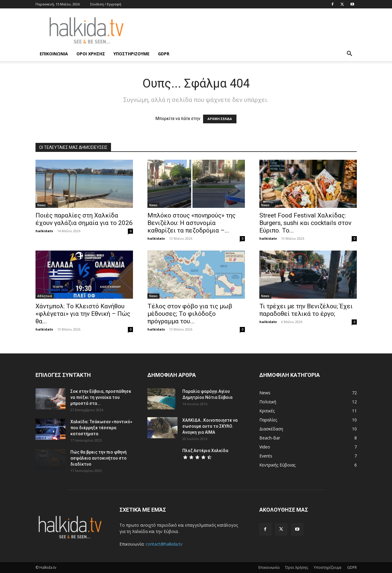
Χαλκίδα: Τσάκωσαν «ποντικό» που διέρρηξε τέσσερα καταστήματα (101, 428)
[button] (350, 54)
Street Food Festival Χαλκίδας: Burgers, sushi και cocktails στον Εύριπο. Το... (305, 223)
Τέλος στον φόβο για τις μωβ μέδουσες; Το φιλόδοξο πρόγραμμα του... (190, 314)
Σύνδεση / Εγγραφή (106, 4)
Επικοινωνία (54, 54)
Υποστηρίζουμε (131, 54)
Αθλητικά (45, 296)
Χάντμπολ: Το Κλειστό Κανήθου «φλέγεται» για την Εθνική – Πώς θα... (83, 314)
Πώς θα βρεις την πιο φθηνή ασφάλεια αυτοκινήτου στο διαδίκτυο (99, 458)
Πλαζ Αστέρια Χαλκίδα (205, 451)
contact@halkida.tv (164, 544)
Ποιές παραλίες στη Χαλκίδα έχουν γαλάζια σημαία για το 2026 (84, 219)
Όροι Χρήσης (91, 54)
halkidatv (44, 231)
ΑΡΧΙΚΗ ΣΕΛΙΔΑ (220, 119)
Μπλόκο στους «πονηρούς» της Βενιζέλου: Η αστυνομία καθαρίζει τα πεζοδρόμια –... (191, 223)
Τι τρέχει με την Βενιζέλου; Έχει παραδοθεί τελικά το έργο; (306, 310)
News (42, 205)
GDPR (164, 54)
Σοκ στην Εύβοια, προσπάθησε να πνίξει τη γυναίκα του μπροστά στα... (101, 397)
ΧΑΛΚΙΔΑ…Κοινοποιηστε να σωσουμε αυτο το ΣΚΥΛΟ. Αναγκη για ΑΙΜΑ (210, 426)
